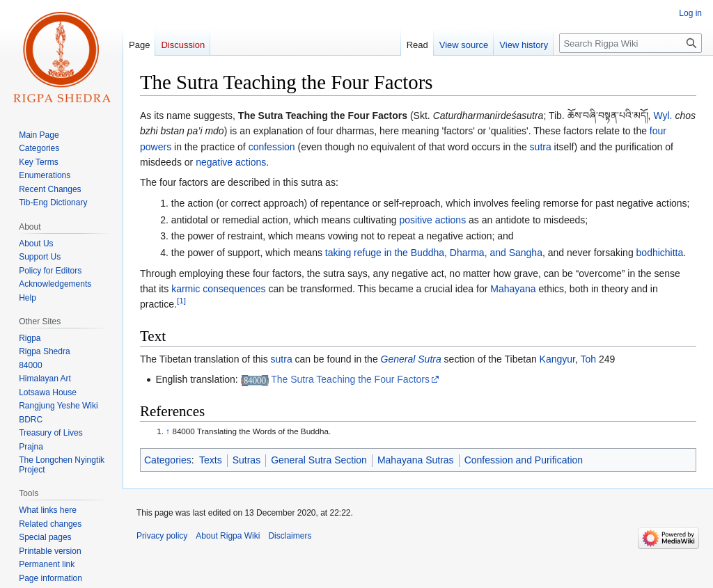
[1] (181, 301)
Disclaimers (290, 536)
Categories (168, 460)
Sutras (246, 460)
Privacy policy (162, 536)
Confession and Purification (524, 460)
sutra (541, 147)
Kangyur (557, 359)
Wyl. (663, 116)
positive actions (432, 220)
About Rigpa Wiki (228, 536)
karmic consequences (218, 289)
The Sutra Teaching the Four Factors (350, 379)
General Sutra (411, 359)
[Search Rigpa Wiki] (630, 43)
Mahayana (513, 289)
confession (272, 147)
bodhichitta (660, 253)
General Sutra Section (319, 460)
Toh (589, 359)
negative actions (231, 162)
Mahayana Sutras (416, 460)
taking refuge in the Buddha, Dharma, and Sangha (434, 253)
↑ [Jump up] (168, 431)
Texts (211, 460)
